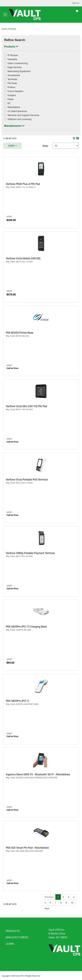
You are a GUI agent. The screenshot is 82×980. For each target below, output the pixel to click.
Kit (9, 103)
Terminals (12, 79)
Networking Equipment (19, 71)
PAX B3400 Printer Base (20, 333)
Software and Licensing (19, 119)
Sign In (76, 3)
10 (72, 903)
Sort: (11, 146)
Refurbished (14, 107)
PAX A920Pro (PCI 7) (17, 701)
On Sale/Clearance (17, 111)
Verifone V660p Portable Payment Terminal (30, 553)
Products (12, 29)
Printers (11, 87)
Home (4, 29)
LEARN (10, 944)
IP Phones (13, 55)
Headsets (12, 59)
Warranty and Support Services (23, 115)
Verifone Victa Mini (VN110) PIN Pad (26, 406)
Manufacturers (13, 126)
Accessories (14, 75)
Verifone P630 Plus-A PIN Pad (23, 184)
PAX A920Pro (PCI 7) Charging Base (26, 626)
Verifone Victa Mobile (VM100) (23, 258)
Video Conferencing (18, 63)
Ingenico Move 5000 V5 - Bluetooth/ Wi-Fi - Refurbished (38, 774)
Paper (11, 99)
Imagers (12, 95)
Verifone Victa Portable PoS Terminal (27, 479)
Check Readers (15, 91)
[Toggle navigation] (5, 15)
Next (47, 908)
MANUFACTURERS (17, 937)
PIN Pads (12, 83)
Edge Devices (15, 67)
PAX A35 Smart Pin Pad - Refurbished (27, 848)
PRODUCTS (13, 931)
